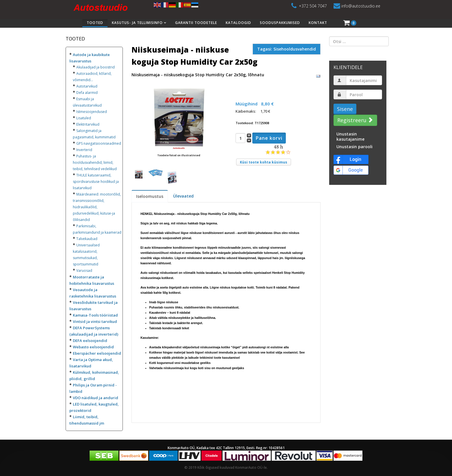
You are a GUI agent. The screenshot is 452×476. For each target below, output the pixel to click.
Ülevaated (183, 196)
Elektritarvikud (88, 124)
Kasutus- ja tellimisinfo (137, 23)
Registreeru (355, 120)
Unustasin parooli (354, 147)
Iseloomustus (150, 196)
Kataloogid (238, 23)
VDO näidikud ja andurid (96, 398)
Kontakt (318, 23)
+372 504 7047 (313, 6)
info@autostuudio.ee (361, 6)
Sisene (345, 109)
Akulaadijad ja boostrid (96, 67)
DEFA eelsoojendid (90, 341)
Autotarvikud (87, 86)
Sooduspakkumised (280, 23)
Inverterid (84, 150)
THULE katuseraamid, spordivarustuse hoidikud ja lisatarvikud (96, 182)
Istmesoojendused (92, 112)
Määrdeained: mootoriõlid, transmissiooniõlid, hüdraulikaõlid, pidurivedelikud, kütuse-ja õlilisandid (97, 207)
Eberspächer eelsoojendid (97, 353)
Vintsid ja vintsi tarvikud (95, 321)
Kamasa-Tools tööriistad (95, 315)
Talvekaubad (87, 239)
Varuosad (84, 270)
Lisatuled (84, 118)
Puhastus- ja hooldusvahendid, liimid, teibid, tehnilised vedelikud (95, 162)
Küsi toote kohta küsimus (264, 162)
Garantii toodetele (196, 23)
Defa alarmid (87, 93)
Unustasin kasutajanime (350, 136)
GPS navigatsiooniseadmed (99, 143)
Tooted (95, 23)
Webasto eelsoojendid (93, 347)
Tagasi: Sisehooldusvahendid (287, 49)
